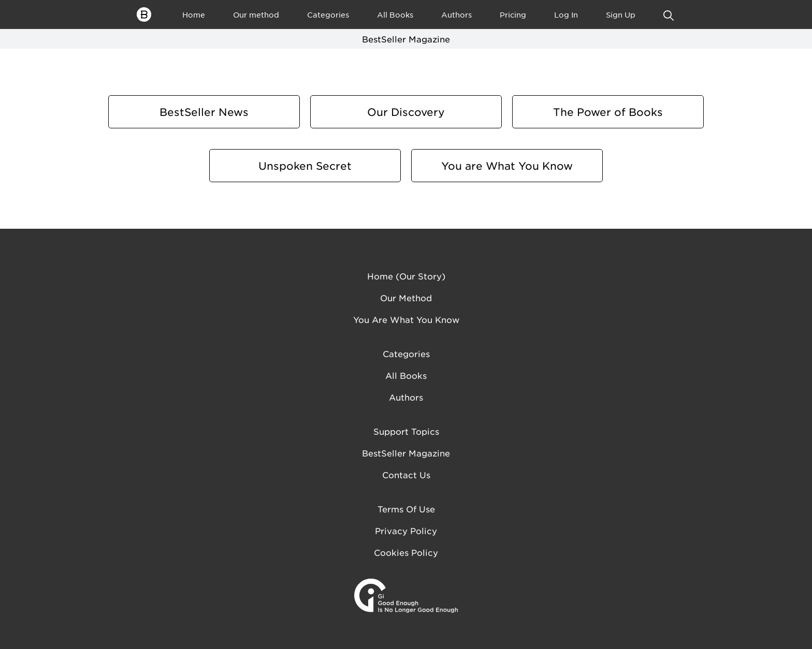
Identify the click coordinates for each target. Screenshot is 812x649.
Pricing (513, 14)
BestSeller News (204, 112)
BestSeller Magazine (406, 453)
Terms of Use (406, 509)
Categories (328, 14)
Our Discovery (406, 112)
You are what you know (406, 319)
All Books (395, 14)
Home (194, 14)
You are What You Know (507, 166)
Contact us (406, 475)
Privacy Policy (406, 530)
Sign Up (621, 14)
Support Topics (406, 431)
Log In (566, 14)
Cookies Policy (406, 552)
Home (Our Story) (406, 276)
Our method (256, 14)
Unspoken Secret (305, 166)
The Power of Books (608, 112)
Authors (456, 14)
